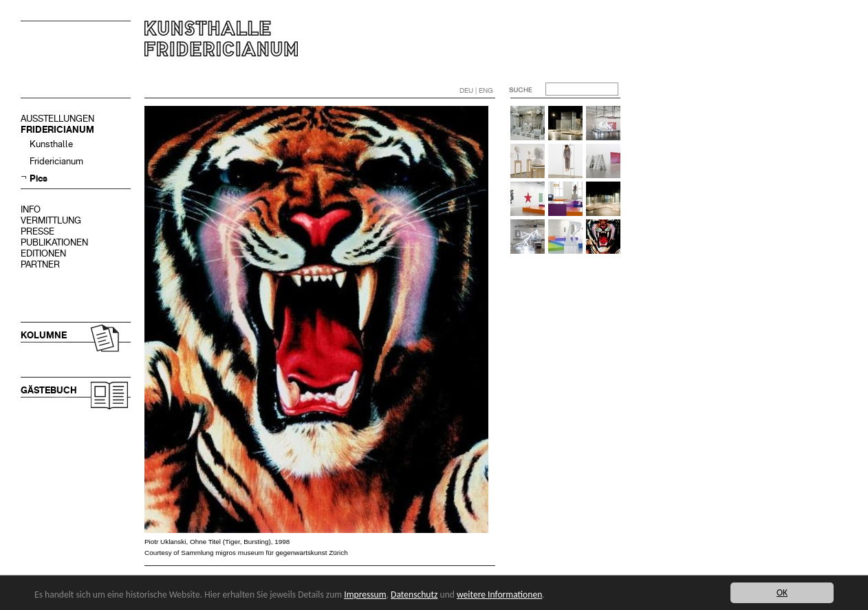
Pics (39, 178)
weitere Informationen (499, 595)
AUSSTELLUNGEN (57, 119)
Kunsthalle (51, 144)
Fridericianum (56, 161)
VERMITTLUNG (51, 220)
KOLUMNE (44, 335)
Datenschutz (414, 595)
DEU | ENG (476, 90)
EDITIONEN (43, 253)
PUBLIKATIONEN (54, 242)
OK (782, 592)
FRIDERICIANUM (57, 130)
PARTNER (40, 264)
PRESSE (37, 231)
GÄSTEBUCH (49, 390)
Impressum (365, 595)
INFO (31, 209)
